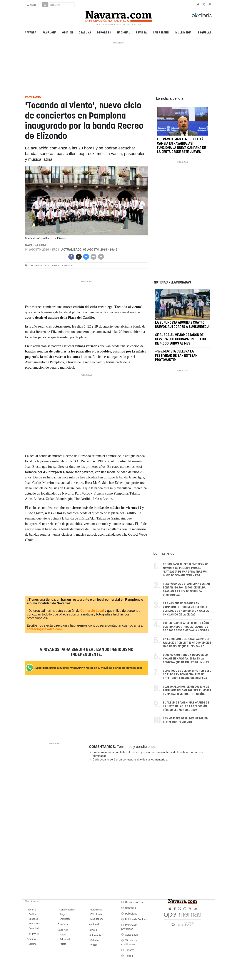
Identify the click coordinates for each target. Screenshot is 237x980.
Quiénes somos (134, 902)
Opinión (68, 32)
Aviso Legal (132, 935)
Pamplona (49, 32)
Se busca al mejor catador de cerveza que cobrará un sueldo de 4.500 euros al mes (181, 345)
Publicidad (131, 914)
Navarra (31, 32)
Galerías (95, 940)
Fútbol (63, 935)
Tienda (129, 956)
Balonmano (96, 910)
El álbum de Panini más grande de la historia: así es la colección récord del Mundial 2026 (186, 706)
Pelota (63, 944)
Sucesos (33, 919)
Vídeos (94, 945)
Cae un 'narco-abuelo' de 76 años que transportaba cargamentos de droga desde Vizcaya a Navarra (186, 627)
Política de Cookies (136, 919)
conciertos (52, 265)
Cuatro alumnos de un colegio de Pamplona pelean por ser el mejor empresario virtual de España (187, 690)
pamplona (37, 265)
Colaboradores (67, 910)
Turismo (130, 950)
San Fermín (161, 32)
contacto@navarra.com (44, 629)
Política (33, 914)
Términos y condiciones (136, 747)
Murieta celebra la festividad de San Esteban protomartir (176, 362)
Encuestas (65, 919)
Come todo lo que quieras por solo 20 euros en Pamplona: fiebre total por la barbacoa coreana (187, 675)
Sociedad (34, 928)
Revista (141, 32)
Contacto (131, 908)
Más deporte (97, 919)
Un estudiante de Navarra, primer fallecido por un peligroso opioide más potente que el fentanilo (187, 643)
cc (195, 909)
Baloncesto (65, 939)
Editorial (33, 944)
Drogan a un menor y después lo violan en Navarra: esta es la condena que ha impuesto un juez (186, 659)
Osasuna (85, 32)
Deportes (104, 32)
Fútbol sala (96, 914)
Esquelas (205, 32)
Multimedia (183, 32)
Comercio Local (92, 611)
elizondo (67, 265)
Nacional (124, 32)
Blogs (62, 914)
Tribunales (34, 924)
